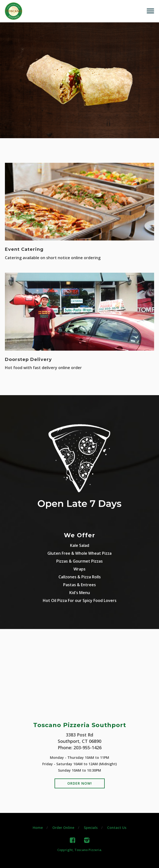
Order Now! (80, 783)
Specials (91, 828)
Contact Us (117, 828)
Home (38, 828)
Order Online (63, 828)
